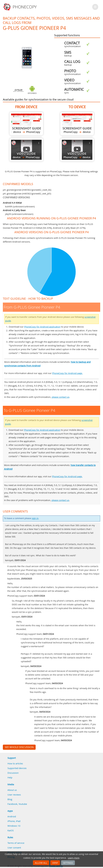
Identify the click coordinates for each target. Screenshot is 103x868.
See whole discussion (19, 747)
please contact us (60, 397)
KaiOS (11, 830)
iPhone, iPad (14, 821)
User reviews (14, 795)
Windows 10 (14, 826)
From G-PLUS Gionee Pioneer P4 (26, 124)
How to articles (15, 763)
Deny (55, 863)
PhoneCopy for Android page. (67, 373)
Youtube (23, 804)
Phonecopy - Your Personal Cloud (20, 7)
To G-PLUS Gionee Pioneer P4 (77, 124)
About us (12, 790)
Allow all (41, 863)
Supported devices (17, 768)
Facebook (12, 804)
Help (10, 777)
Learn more (74, 858)
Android (12, 816)
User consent (14, 848)
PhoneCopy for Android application (42, 327)
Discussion (13, 773)
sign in (35, 518)
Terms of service (16, 843)
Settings (68, 863)
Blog (10, 799)
